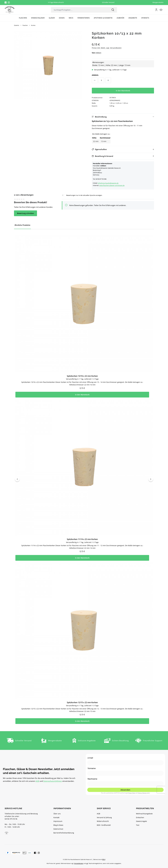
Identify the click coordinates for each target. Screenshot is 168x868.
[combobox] (80, 10)
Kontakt (56, 817)
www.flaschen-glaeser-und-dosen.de (112, 185)
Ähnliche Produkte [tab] (22, 225)
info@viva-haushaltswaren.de (108, 183)
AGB (37, 781)
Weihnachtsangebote (144, 814)
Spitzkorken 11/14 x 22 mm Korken (82, 543)
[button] (123, 117)
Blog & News (58, 825)
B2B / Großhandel (104, 825)
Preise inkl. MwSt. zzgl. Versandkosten (107, 48)
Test (138, 825)
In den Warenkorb (123, 91)
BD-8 (104, 859)
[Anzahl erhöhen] (108, 80)
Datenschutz (58, 829)
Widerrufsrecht (103, 821)
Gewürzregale (141, 821)
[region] (48, 65)
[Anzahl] (101, 80)
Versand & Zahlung (104, 817)
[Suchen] (113, 10)
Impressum (58, 821)
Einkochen (140, 817)
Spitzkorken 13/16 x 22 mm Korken (82, 378)
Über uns (57, 814)
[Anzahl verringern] (95, 80)
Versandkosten (79, 863)
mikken (98, 53)
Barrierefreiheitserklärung (64, 833)
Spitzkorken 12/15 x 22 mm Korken (82, 708)
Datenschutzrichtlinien (53, 781)
